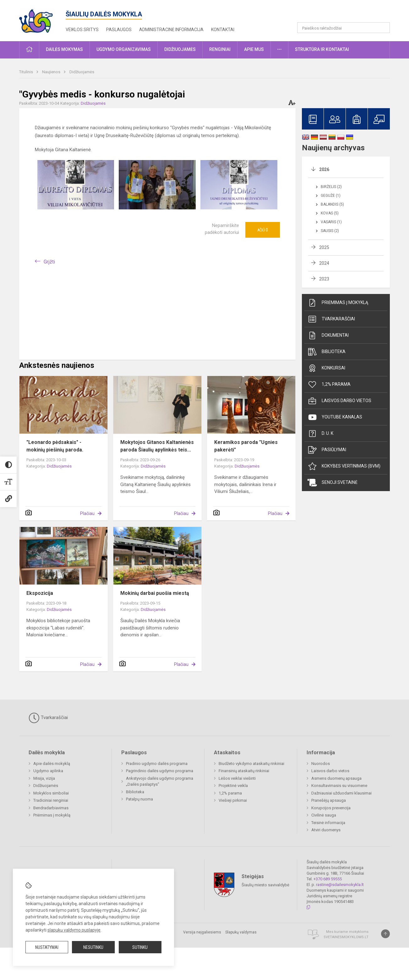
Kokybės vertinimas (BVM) (344, 466)
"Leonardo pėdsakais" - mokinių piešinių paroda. (55, 446)
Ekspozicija (40, 593)
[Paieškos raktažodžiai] (344, 28)
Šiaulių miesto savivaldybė (265, 885)
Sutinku (140, 947)
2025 (324, 247)
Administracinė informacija (171, 30)
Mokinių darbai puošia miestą (155, 593)
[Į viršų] (385, 934)
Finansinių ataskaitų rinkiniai (244, 771)
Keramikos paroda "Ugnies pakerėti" (246, 446)
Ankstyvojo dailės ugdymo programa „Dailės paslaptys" (160, 781)
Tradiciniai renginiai (51, 800)
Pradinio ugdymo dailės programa (157, 764)
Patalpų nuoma (139, 799)
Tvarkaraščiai (331, 319)
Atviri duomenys (326, 830)
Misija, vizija (44, 778)
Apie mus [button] (254, 49)
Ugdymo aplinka (48, 771)
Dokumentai (328, 335)
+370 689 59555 (328, 879)
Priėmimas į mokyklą (338, 303)
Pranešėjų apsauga (329, 800)
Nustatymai (47, 947)
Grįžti (49, 262)
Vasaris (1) (331, 222)
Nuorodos (321, 764)
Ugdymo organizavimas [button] (124, 49)
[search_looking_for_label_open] (383, 28)
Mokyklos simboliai (51, 793)
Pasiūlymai (327, 450)
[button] (347, 13)
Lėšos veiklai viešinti (237, 778)
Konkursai (326, 368)
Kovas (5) (330, 213)
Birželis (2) (331, 187)
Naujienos (52, 72)
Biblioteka (327, 352)
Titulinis (27, 72)
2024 (324, 263)
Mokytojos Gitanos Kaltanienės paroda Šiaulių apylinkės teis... (157, 446)
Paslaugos (119, 30)
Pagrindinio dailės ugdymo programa (160, 771)
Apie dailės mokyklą (52, 764)
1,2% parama (329, 385)
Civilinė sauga (324, 815)
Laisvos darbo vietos (339, 401)
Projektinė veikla (233, 786)
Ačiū (263, 230)
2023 (324, 279)
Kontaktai (223, 30)
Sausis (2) (330, 231)
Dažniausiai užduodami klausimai (341, 793)
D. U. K (320, 434)
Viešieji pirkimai (233, 800)
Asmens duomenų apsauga (336, 778)
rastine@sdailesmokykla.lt (340, 885)
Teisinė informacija (328, 823)
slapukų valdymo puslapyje (74, 930)
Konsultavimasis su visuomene (339, 786)
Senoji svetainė (333, 483)
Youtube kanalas (335, 417)
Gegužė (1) (331, 196)
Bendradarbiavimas (51, 808)
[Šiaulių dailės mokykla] (43, 19)
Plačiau (87, 513)
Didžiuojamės (82, 72)
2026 (324, 169)
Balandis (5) (332, 204)
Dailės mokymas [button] (64, 49)
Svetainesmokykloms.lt (346, 937)
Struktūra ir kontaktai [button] (322, 49)
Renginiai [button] (220, 49)
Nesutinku (93, 947)
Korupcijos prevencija (331, 808)
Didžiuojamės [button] (180, 49)
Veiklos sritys (82, 30)
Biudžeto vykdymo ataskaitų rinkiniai (251, 764)
